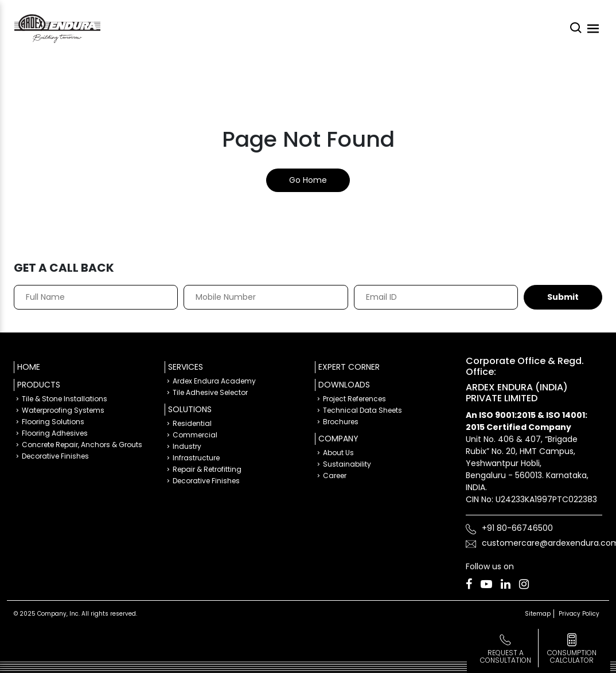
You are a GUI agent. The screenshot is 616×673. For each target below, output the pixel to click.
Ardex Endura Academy (214, 381)
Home (29, 367)
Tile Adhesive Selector (210, 392)
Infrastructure (196, 458)
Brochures (341, 422)
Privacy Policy (579, 614)
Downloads (344, 385)
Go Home (308, 180)
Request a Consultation (506, 656)
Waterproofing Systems (63, 410)
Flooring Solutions (53, 422)
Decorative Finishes (55, 456)
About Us (338, 453)
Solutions (190, 409)
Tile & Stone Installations (65, 399)
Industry (187, 446)
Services (186, 367)
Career (335, 476)
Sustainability (347, 464)
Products (39, 385)
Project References (354, 399)
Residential (192, 423)
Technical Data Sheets (362, 410)
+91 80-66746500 (517, 528)
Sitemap (538, 614)
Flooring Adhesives (55, 433)
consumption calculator (572, 656)
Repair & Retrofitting (207, 469)
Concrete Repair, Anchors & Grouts (82, 445)
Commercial (195, 435)
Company (338, 439)
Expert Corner (349, 367)
